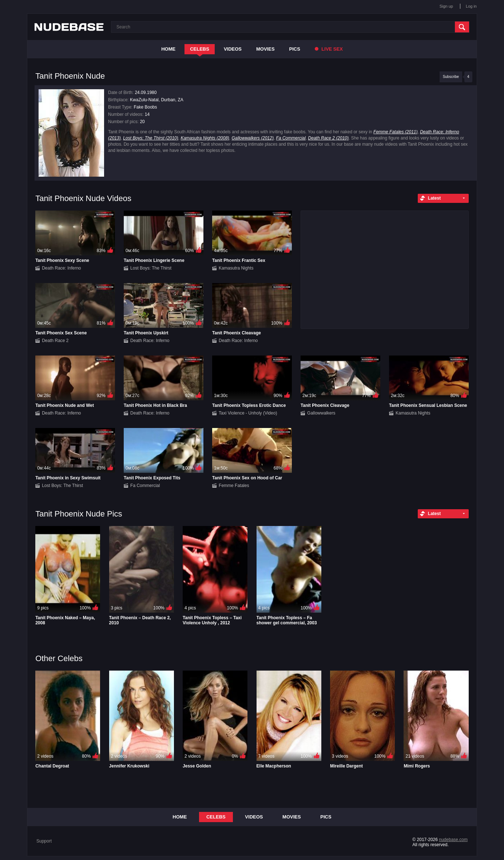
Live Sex (329, 49)
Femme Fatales (234, 486)
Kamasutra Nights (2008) (205, 138)
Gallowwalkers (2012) (253, 138)
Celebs (200, 49)
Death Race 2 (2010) (328, 138)
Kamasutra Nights (236, 268)
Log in (471, 6)
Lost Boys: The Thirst (151, 268)
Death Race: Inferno (61, 268)
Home (168, 49)
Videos (233, 49)
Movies (265, 49)
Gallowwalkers (321, 413)
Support (44, 841)
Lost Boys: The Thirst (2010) (150, 138)
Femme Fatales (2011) (395, 132)
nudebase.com (453, 840)
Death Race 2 (55, 341)
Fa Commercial (291, 138)
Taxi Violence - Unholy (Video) (248, 413)
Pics (295, 49)
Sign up (446, 6)
